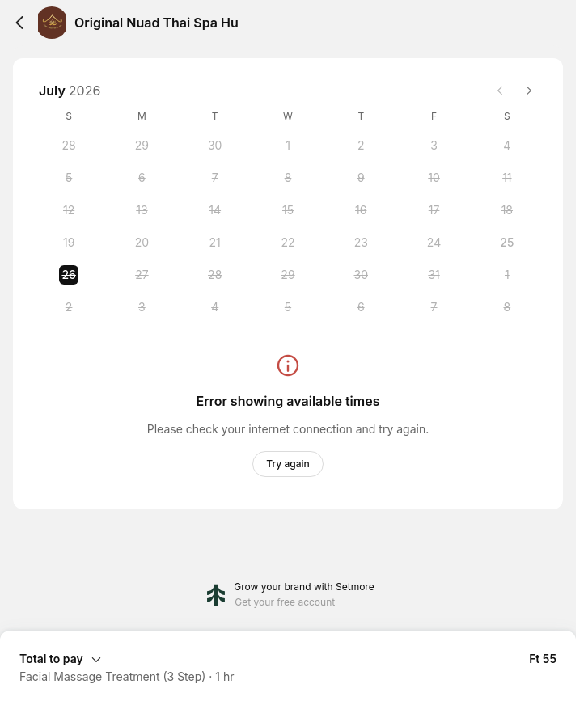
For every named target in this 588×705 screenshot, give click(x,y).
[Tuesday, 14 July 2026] (215, 210)
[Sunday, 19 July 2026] (69, 243)
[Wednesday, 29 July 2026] (288, 275)
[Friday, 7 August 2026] (434, 307)
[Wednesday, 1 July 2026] (288, 146)
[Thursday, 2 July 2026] (361, 146)
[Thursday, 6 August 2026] (361, 307)
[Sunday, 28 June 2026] (69, 146)
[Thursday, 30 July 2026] (361, 275)
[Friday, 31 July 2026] (434, 275)
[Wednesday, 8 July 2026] (288, 178)
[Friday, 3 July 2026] (434, 146)
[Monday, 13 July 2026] (142, 210)
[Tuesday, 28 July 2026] (215, 275)
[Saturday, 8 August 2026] (507, 307)
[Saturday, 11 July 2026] (507, 178)
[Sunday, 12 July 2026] (69, 210)
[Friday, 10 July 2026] (434, 178)
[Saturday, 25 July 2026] (507, 243)
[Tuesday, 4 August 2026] (215, 307)
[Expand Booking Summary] (288, 658)
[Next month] (529, 91)
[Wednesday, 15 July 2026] (288, 210)
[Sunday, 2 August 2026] (69, 307)
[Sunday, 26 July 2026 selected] (69, 275)
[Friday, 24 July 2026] (434, 243)
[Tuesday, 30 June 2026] (215, 146)
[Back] (19, 23)
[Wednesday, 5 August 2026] (288, 307)
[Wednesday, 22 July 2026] (288, 243)
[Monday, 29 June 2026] (142, 146)
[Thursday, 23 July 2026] (361, 243)
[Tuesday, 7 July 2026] (215, 178)
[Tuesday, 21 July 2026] (215, 243)
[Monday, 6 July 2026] (142, 178)
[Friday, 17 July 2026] (434, 210)
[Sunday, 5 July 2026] (69, 178)
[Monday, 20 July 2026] (142, 243)
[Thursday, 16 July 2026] (361, 210)
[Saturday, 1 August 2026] (507, 275)
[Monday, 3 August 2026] (142, 307)
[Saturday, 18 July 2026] (507, 210)
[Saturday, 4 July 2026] (507, 146)
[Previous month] (500, 91)
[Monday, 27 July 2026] (142, 275)
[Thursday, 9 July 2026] (361, 178)
